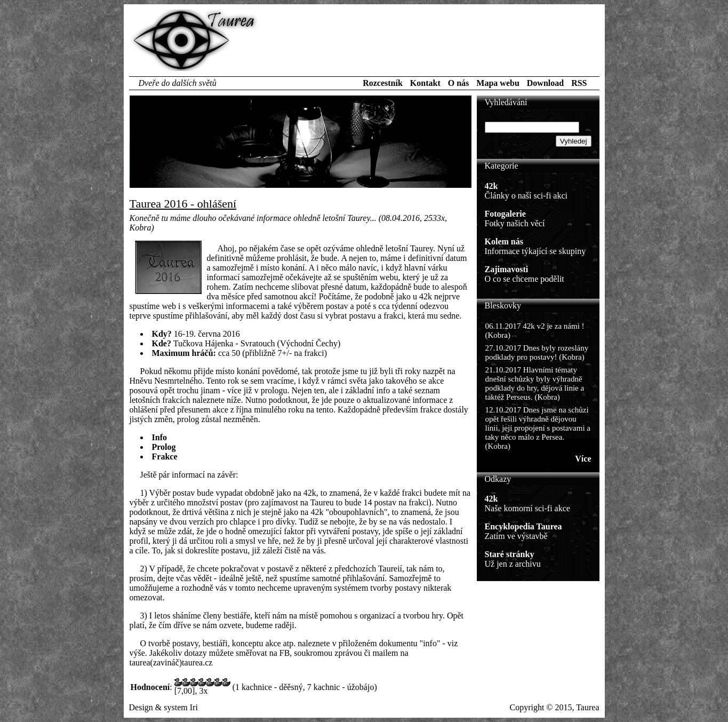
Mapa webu (498, 83)
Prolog (164, 447)
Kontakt (425, 83)
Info (159, 437)
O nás (459, 83)
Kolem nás (504, 241)
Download (545, 83)
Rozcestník (383, 83)
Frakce (165, 457)
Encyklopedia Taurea (523, 526)
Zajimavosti (507, 269)
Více (583, 459)
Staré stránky (510, 554)
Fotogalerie (505, 214)
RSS (579, 83)
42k (491, 186)
